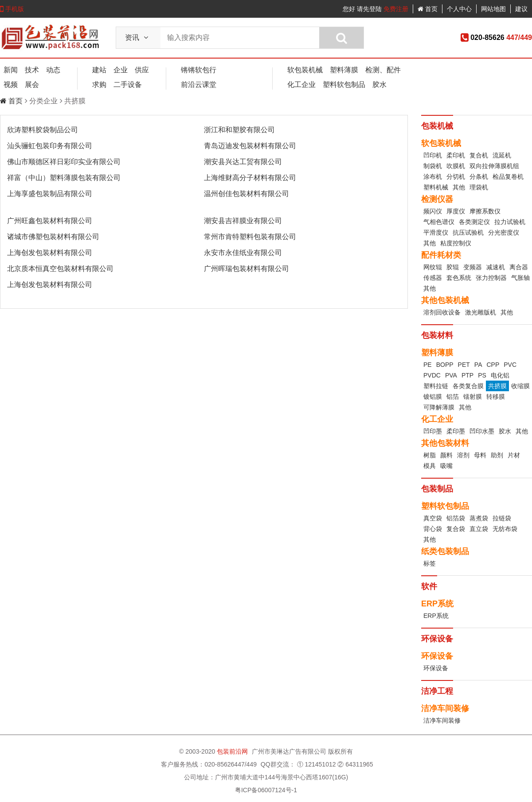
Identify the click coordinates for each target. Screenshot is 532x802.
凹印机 (433, 155)
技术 (32, 70)
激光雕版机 (481, 312)
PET (464, 365)
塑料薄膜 (344, 70)
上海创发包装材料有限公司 (50, 253)
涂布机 (433, 177)
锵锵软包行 (199, 70)
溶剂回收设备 (442, 312)
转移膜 (496, 397)
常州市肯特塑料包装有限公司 (250, 237)
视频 (11, 85)
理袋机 (479, 187)
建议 (521, 9)
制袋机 (433, 166)
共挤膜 (497, 386)
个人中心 (459, 9)
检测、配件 (383, 70)
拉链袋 (502, 518)
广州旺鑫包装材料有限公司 (50, 221)
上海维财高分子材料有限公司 (250, 178)
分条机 (479, 177)
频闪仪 (433, 211)
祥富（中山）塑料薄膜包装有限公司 (64, 178)
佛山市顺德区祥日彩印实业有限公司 (64, 162)
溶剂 (463, 455)
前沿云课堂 (199, 85)
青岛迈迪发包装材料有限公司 (250, 146)
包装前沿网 (233, 751)
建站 (99, 70)
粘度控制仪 (456, 243)
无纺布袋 (505, 529)
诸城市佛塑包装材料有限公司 (53, 237)
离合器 (519, 267)
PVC (510, 365)
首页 (428, 9)
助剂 (497, 455)
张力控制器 (491, 278)
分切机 (456, 177)
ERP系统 (436, 616)
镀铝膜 (433, 397)
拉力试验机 (510, 222)
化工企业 (301, 85)
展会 (32, 85)
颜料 (446, 455)
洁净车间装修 (442, 720)
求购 (99, 85)
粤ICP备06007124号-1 (266, 790)
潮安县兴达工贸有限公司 (243, 162)
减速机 (496, 267)
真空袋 (433, 518)
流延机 (502, 155)
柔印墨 (456, 431)
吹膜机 (456, 166)
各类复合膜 (468, 386)
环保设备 (436, 668)
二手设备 (128, 85)
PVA (451, 375)
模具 (430, 466)
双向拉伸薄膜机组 (494, 166)
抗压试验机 (468, 232)
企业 (121, 70)
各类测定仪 (474, 222)
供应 (142, 70)
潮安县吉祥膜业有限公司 (243, 221)
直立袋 (479, 529)
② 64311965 (355, 764)
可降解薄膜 (439, 407)
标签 (430, 563)
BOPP (445, 365)
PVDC (432, 375)
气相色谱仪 (439, 222)
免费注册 (396, 9)
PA (478, 365)
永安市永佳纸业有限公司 (243, 253)
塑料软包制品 (344, 85)
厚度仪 (456, 211)
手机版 (12, 9)
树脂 (430, 455)
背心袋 (433, 529)
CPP (493, 365)
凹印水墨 (482, 431)
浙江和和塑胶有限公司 (239, 130)
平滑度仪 (436, 232)
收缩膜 (520, 386)
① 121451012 (317, 764)
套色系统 (459, 278)
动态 (53, 70)
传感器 (433, 278)
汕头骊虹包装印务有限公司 (50, 146)
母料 (480, 455)
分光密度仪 (504, 232)
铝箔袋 (456, 518)
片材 (514, 455)
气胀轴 (520, 278)
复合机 (479, 155)
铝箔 (453, 397)
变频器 (473, 267)
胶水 (379, 85)
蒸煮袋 (479, 518)
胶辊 (453, 267)
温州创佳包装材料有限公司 (246, 194)
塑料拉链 (436, 386)
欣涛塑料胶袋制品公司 (43, 130)
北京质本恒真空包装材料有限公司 (60, 269)
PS (482, 375)
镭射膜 (473, 397)
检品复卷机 (508, 177)
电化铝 (500, 375)
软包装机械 (305, 70)
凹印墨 (433, 431)
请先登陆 (369, 9)
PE (428, 365)
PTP (467, 375)
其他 (459, 187)
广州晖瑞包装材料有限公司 (246, 269)
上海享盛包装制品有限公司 (50, 194)
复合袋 (456, 529)
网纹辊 (433, 267)
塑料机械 (436, 187)
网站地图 (493, 9)
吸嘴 (446, 466)
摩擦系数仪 (485, 211)
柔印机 (456, 155)
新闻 (11, 70)
